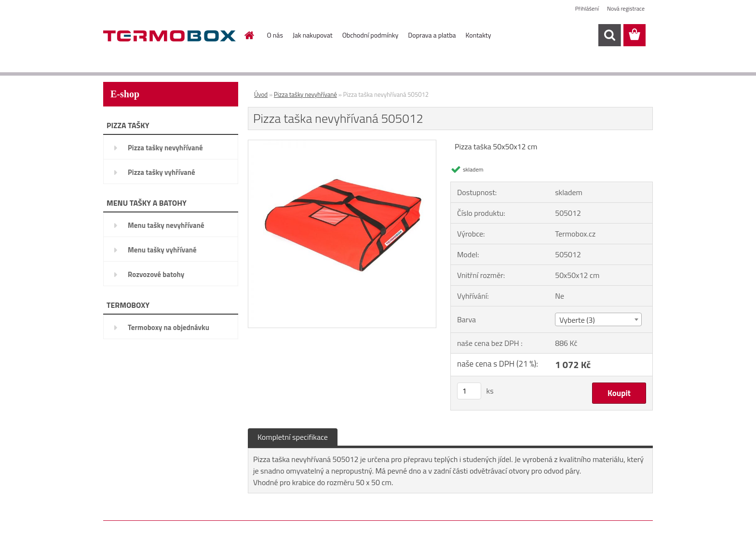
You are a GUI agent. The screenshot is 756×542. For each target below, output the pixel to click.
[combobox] (598, 319)
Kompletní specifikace (293, 437)
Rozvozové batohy (156, 274)
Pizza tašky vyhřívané (162, 172)
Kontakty (479, 35)
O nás (275, 35)
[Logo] (169, 36)
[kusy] (469, 391)
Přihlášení (587, 8)
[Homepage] (249, 35)
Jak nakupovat (313, 35)
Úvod (261, 94)
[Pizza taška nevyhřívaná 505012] (342, 144)
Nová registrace (626, 8)
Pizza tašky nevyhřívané (165, 148)
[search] (609, 35)
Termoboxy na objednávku (169, 327)
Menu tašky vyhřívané (162, 250)
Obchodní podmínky (371, 35)
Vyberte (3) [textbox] (577, 320)
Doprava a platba (432, 35)
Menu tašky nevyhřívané (166, 225)
